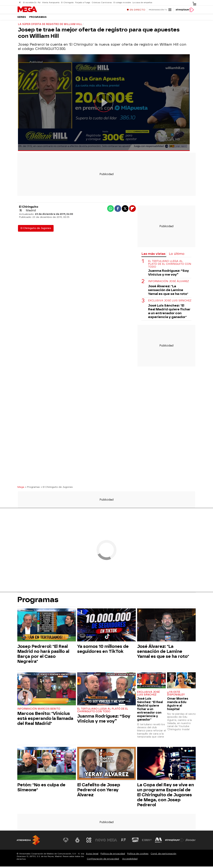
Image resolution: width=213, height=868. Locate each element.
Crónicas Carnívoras (102, 3)
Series (22, 18)
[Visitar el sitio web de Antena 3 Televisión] (66, 842)
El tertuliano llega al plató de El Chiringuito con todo (170, 266)
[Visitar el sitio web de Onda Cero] (135, 842)
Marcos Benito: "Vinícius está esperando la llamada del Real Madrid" (45, 720)
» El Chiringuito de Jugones (57, 488)
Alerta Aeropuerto (51, 3)
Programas (38, 18)
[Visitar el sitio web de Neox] (89, 842)
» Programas (32, 488)
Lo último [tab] (177, 255)
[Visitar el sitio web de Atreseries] (124, 842)
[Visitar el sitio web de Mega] (112, 842)
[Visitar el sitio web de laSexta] (77, 842)
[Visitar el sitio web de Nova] (101, 842)
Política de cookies (138, 855)
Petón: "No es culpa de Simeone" (41, 789)
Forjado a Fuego (83, 3)
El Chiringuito (67, 3)
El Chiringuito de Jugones (36, 230)
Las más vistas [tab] (153, 255)
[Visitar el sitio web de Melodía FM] (158, 842)
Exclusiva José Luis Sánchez (170, 302)
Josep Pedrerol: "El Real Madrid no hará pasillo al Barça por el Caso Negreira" (43, 655)
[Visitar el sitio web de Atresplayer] (175, 842)
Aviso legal (92, 855)
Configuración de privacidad (103, 860)
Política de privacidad (113, 855)
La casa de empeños (142, 3)
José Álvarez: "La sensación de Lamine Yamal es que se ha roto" (168, 291)
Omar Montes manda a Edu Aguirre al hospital (178, 705)
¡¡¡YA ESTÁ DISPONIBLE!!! (176, 695)
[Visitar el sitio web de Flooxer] (191, 842)
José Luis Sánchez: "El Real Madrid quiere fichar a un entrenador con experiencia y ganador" (169, 313)
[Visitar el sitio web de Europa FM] (147, 842)
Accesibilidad (130, 860)
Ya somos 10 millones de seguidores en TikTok (103, 650)
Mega (21, 488)
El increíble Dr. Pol (32, 3)
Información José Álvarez (168, 283)
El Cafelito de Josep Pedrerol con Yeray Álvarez (99, 791)
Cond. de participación (163, 855)
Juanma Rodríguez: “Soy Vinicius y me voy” (168, 274)
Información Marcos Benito (39, 710)
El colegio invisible (122, 3)
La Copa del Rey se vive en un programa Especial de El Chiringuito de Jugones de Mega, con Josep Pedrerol (165, 796)
